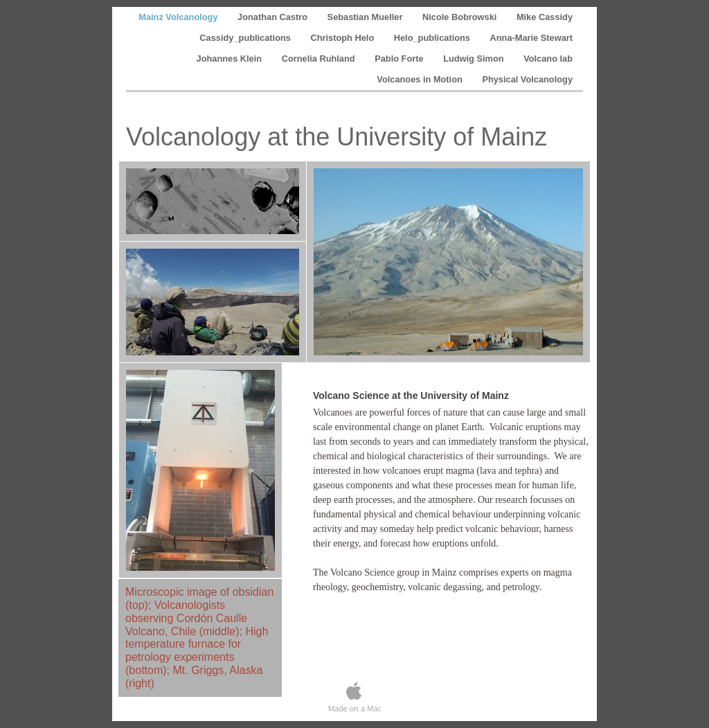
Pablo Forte (400, 59)
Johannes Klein (231, 59)
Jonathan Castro (274, 17)
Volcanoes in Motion (421, 79)
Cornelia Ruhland (320, 59)
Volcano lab (548, 59)
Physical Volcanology (527, 79)
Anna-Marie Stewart (531, 38)
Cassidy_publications (246, 38)
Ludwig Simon (475, 59)
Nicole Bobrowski (461, 17)
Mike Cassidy (545, 17)
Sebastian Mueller (366, 17)
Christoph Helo (343, 38)
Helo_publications (433, 38)
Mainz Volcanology (179, 17)
